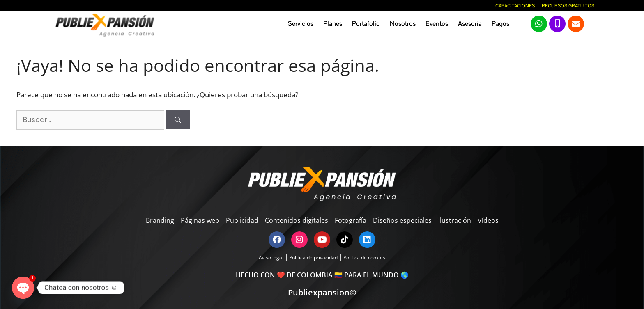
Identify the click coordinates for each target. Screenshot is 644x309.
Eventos (437, 24)
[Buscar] (178, 120)
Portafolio (366, 24)
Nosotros (403, 24)
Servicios (301, 24)
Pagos (500, 24)
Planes (333, 24)
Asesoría (470, 24)
